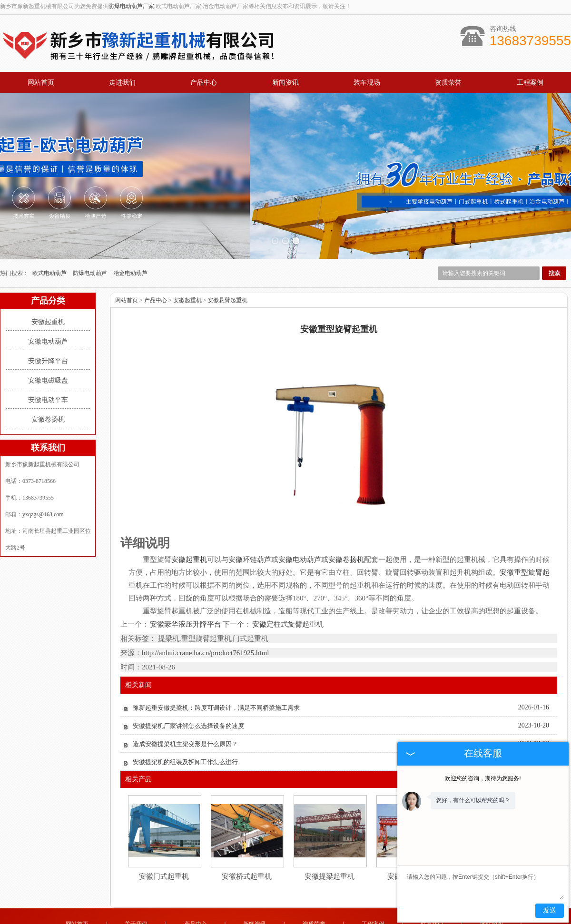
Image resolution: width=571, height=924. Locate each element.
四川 (352, 918)
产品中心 (204, 83)
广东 (326, 918)
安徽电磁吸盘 (48, 346)
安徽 (314, 918)
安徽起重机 (48, 288)
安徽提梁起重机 (330, 842)
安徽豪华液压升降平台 (186, 590)
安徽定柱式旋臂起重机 (287, 590)
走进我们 (122, 83)
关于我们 (136, 890)
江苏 (339, 918)
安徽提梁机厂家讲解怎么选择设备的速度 (188, 692)
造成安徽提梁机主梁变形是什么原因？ (185, 710)
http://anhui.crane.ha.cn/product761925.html (205, 619)
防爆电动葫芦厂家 (131, 6)
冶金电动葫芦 (130, 239)
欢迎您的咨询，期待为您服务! (483, 778)
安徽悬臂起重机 (227, 266)
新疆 (301, 918)
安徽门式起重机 (164, 842)
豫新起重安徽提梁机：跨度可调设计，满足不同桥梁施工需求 (216, 673)
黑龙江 (272, 918)
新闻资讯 (285, 83)
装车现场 (367, 83)
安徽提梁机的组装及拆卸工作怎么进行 (185, 728)
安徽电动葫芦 (48, 307)
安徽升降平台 (48, 327)
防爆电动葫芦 (91, 239)
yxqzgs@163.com (43, 480)
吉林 (256, 918)
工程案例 (530, 83)
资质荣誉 (448, 83)
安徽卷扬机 (48, 385)
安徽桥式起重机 (247, 842)
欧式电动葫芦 (50, 239)
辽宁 (288, 918)
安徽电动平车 (48, 366)
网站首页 (41, 83)
